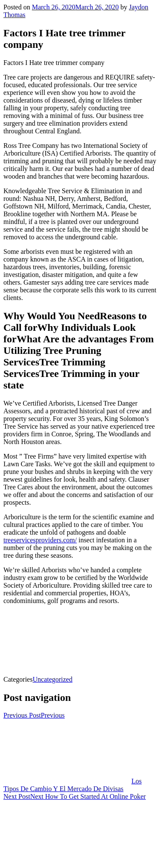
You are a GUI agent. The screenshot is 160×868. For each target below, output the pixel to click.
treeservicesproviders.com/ (40, 540)
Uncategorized (52, 679)
